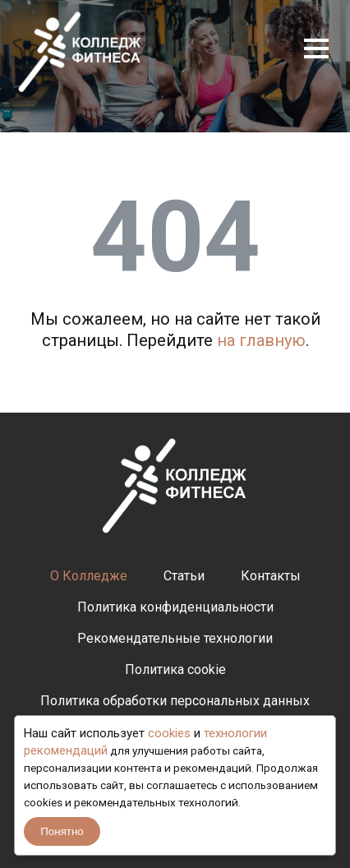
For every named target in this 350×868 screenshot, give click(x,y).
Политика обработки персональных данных (175, 701)
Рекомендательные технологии (175, 638)
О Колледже (89, 576)
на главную (261, 340)
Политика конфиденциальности (175, 607)
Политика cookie (175, 669)
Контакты (271, 576)
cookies (169, 733)
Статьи (184, 576)
